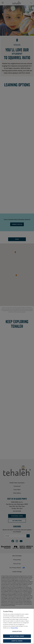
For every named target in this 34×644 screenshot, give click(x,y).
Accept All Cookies (17, 641)
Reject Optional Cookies (17, 636)
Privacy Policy (14, 628)
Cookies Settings (17, 631)
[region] (17, 626)
